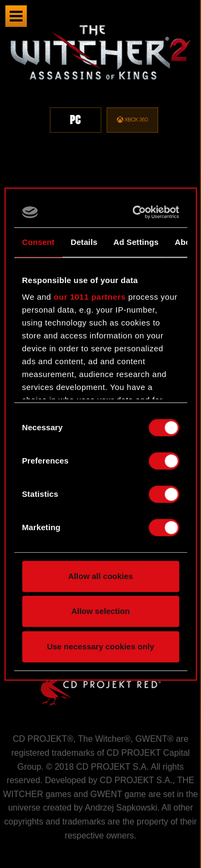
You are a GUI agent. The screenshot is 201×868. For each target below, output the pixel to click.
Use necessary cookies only (100, 646)
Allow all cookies (100, 576)
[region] (100, 85)
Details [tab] (84, 242)
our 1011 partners (90, 297)
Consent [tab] (38, 242)
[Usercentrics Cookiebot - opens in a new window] (136, 212)
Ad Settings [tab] (136, 242)
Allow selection (100, 611)
